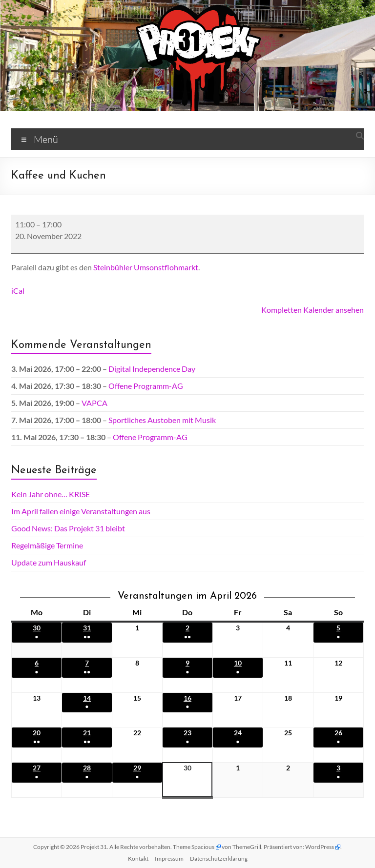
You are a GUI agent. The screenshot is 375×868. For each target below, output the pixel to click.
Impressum (169, 858)
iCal (18, 291)
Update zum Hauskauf (49, 562)
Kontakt (138, 858)
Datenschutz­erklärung (219, 858)
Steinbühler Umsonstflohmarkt (146, 267)
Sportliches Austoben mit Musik (162, 420)
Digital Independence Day (152, 369)
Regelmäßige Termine (47, 545)
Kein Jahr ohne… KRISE (51, 494)
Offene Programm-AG (146, 386)
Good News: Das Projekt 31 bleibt (68, 528)
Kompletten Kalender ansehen (312, 310)
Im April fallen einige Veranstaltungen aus (81, 511)
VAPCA (94, 403)
